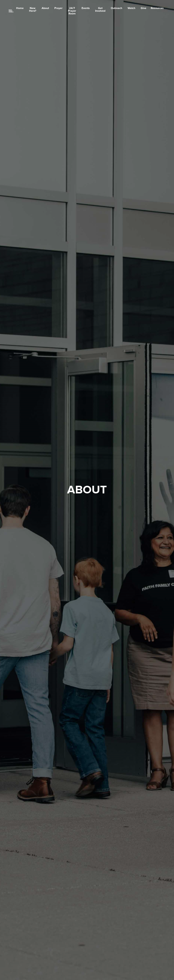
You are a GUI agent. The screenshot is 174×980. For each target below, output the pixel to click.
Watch (131, 8)
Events (86, 8)
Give (143, 8)
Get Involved (100, 10)
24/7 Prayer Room (72, 11)
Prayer (58, 8)
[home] (11, 11)
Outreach (116, 8)
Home (20, 8)
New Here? (33, 10)
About (45, 8)
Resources (157, 8)
